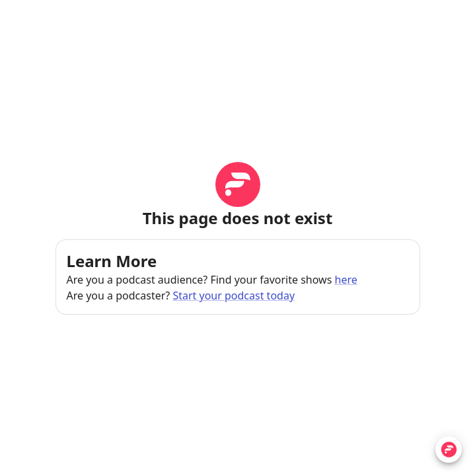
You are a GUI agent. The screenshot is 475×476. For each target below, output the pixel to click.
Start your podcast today (234, 296)
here (346, 280)
